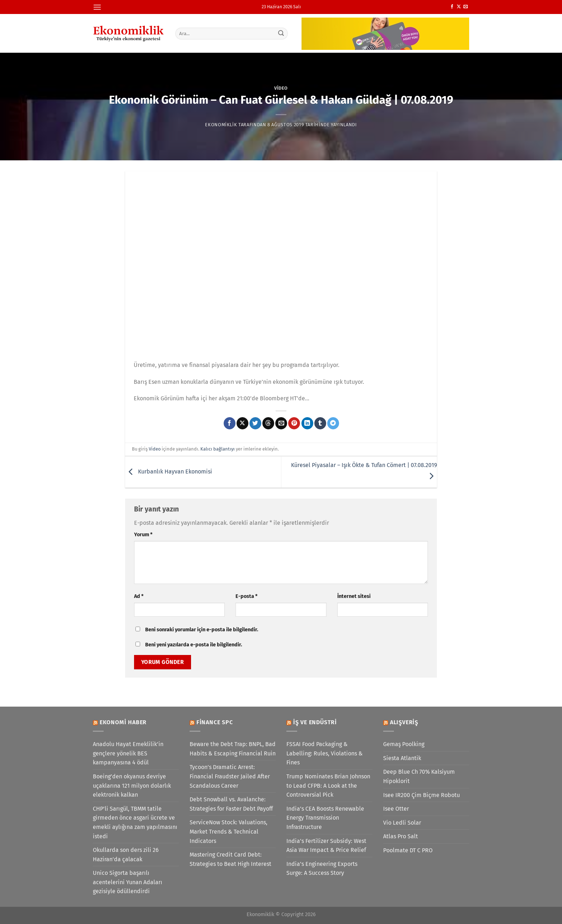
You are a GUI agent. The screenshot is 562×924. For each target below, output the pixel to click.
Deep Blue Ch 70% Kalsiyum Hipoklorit (419, 776)
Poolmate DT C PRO (408, 850)
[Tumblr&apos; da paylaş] (320, 423)
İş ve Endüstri (315, 722)
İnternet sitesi (354, 596)
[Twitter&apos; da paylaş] (255, 423)
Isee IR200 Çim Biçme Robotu (421, 795)
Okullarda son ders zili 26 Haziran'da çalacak (126, 855)
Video (281, 88)
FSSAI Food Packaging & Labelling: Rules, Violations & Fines (325, 753)
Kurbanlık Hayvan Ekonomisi (169, 472)
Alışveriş (404, 722)
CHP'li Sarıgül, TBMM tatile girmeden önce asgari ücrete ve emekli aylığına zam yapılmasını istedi (135, 822)
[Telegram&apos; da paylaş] (333, 423)
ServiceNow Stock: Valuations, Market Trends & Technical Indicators (228, 831)
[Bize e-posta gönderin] (466, 7)
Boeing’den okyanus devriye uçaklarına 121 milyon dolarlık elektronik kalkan (132, 786)
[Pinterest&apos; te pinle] (294, 423)
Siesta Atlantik (402, 758)
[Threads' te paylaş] (268, 423)
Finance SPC (215, 722)
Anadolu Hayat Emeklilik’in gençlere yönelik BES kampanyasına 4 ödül (128, 753)
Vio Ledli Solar (402, 823)
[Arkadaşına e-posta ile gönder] (281, 423)
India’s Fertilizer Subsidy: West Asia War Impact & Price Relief (326, 846)
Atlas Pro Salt (401, 836)
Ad (139, 596)
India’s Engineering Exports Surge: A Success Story (322, 869)
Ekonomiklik (221, 125)
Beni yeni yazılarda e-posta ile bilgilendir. (194, 645)
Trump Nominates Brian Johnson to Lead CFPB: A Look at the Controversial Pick (328, 786)
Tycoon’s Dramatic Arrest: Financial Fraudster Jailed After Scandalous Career (230, 776)
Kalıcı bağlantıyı (218, 449)
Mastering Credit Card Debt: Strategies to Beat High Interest (230, 859)
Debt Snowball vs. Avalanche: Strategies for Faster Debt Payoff (231, 804)
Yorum (143, 535)
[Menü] (97, 7)
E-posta (246, 596)
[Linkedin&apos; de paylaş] (307, 423)
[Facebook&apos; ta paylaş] (230, 423)
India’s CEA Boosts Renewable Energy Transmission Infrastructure (325, 818)
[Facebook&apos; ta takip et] (452, 7)
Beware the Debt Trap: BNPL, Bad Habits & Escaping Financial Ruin (233, 749)
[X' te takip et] (459, 7)
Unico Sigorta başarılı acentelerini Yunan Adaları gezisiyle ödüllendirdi (128, 882)
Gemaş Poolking (404, 744)
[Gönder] (281, 33)
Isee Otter (396, 809)
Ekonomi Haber (123, 722)
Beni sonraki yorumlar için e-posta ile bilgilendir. (202, 630)
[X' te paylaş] (242, 423)
